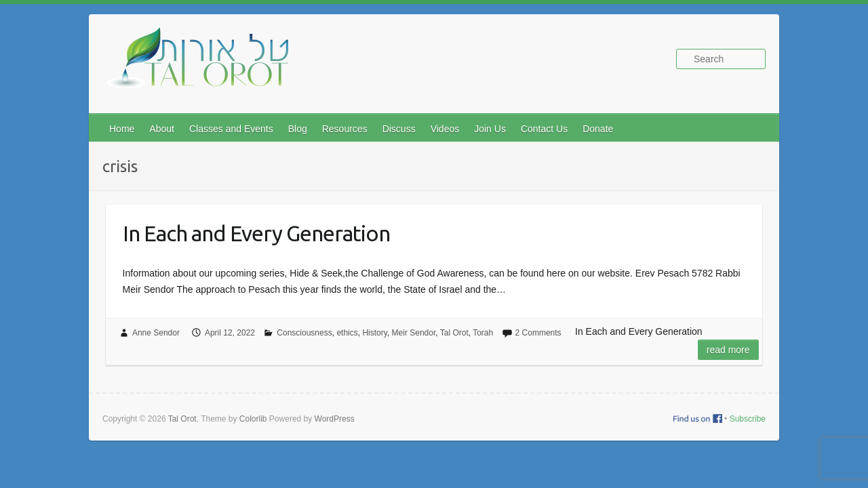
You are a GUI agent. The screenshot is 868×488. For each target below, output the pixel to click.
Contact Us (544, 129)
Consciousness (304, 333)
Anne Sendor (156, 333)
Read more (728, 350)
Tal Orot (454, 333)
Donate (598, 129)
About (162, 129)
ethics (347, 333)
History (374, 333)
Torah (483, 333)
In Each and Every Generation (256, 233)
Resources (345, 129)
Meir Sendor (414, 333)
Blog (298, 129)
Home (122, 129)
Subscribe (748, 419)
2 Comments (538, 333)
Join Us (490, 129)
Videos (445, 129)
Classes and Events (231, 129)
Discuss (399, 129)
